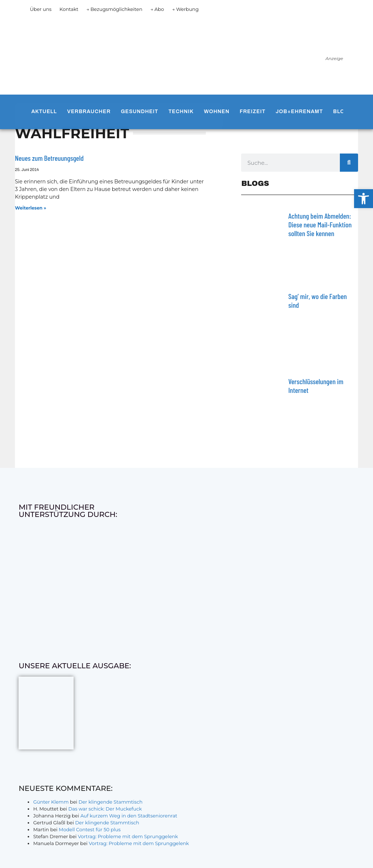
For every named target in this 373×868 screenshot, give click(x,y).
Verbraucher (89, 112)
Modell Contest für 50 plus (90, 829)
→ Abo (157, 9)
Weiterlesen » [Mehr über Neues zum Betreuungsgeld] (31, 208)
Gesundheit (140, 112)
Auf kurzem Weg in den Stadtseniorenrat (129, 816)
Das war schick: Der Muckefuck (105, 809)
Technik (181, 112)
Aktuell (44, 112)
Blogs (343, 112)
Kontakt (69, 9)
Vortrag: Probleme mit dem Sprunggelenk (128, 836)
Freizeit (253, 112)
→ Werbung (185, 9)
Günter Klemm (51, 802)
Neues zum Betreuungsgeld (49, 158)
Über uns (41, 9)
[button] (364, 199)
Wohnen (217, 112)
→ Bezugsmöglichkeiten (114, 9)
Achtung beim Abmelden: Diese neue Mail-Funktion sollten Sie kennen (320, 224)
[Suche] (349, 163)
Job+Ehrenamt (299, 112)
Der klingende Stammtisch (110, 802)
